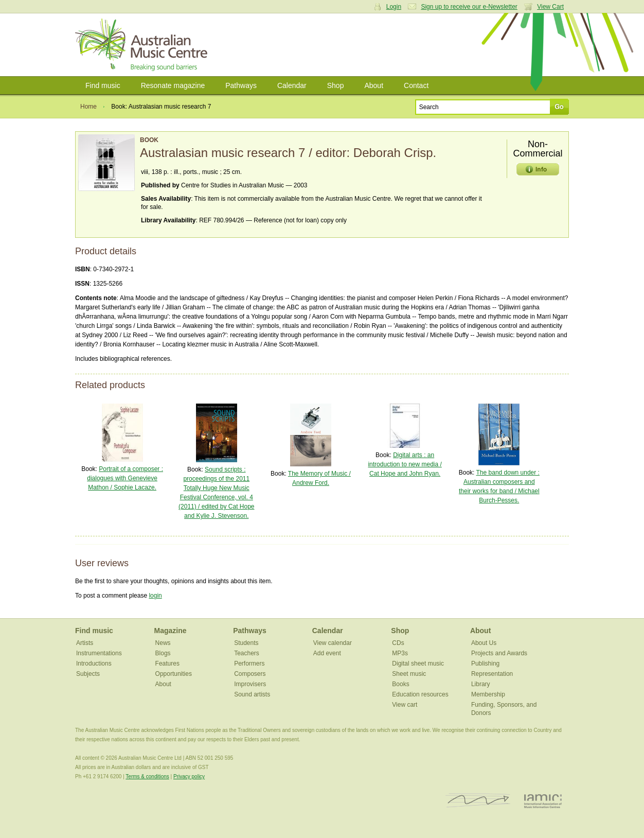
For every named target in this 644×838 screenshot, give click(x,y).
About (374, 85)
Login (394, 7)
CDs (398, 643)
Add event (327, 653)
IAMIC (543, 801)
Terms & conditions (147, 776)
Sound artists (252, 694)
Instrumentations (99, 653)
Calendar (292, 85)
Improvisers (250, 684)
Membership (488, 694)
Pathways (241, 85)
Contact (416, 85)
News (163, 643)
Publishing (485, 664)
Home (88, 107)
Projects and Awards (499, 653)
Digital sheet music (418, 664)
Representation (492, 674)
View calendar (333, 643)
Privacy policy (189, 776)
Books (400, 684)
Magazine (171, 631)
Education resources (420, 694)
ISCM (478, 801)
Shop (336, 85)
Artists (85, 643)
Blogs (163, 653)
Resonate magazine (173, 85)
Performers (249, 664)
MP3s (400, 653)
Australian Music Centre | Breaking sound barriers (143, 45)
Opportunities (174, 674)
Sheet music (409, 674)
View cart (405, 705)
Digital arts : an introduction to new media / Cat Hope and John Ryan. (405, 464)
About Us (484, 643)
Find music (103, 85)
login (155, 596)
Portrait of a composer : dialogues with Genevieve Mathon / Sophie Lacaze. (125, 478)
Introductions (94, 664)
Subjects (88, 674)
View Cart (550, 7)
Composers (250, 674)
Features (167, 664)
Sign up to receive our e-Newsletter (469, 7)
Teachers (247, 653)
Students (246, 643)
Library (481, 684)
